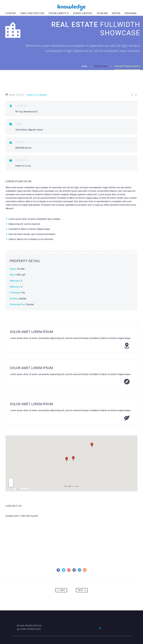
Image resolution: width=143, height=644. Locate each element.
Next (83, 590)
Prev (60, 590)
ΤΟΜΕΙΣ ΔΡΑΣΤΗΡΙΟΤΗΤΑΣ (32, 13)
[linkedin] (100, 628)
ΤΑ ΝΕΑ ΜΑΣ (102, 13)
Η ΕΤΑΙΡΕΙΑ (10, 13)
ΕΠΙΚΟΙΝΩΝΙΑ (130, 13)
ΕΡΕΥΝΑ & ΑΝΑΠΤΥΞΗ (59, 13)
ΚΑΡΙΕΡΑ (116, 13)
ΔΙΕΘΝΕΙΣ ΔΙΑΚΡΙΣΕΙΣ (83, 13)
